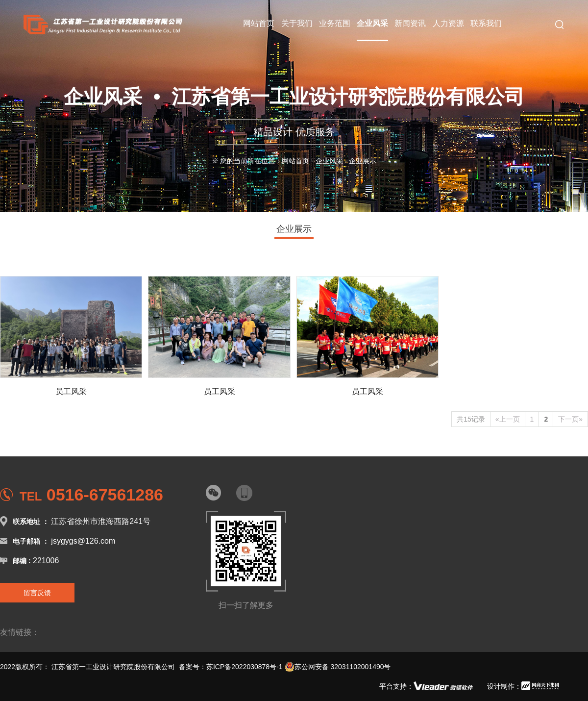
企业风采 (329, 161)
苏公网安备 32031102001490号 (338, 667)
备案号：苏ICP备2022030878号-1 (231, 667)
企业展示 (294, 229)
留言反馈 (37, 593)
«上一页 (508, 419)
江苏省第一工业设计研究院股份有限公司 (113, 667)
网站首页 (295, 161)
